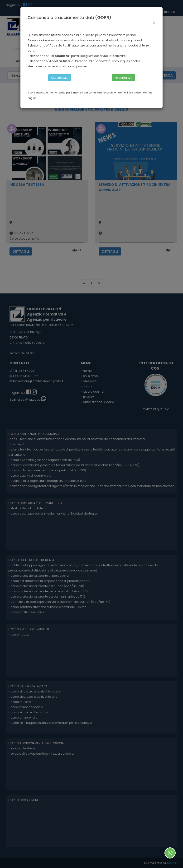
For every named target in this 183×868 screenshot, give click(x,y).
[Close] (154, 23)
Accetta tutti (60, 78)
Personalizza (124, 78)
